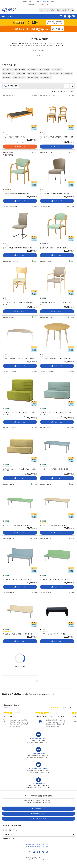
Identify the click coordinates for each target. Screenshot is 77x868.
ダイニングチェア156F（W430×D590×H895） (18, 248)
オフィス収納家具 (44, 70)
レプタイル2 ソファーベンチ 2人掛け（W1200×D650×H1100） (20, 414)
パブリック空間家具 (66, 74)
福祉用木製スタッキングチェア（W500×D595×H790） (57, 303)
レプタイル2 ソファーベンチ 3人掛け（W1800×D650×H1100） (20, 470)
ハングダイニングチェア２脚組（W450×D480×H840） (56, 138)
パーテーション (56, 70)
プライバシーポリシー (47, 844)
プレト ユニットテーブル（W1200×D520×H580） (19, 358)
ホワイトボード (32, 74)
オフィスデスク (7, 70)
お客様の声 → (25, 705)
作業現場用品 (7, 78)
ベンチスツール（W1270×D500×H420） (53, 634)
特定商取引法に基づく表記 (30, 844)
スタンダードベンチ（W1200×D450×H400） (54, 469)
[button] (71, 705)
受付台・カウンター (8, 74)
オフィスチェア (32, 70)
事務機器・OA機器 (33, 78)
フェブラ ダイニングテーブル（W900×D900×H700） (57, 358)
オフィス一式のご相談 (44, 1)
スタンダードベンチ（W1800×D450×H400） (54, 525)
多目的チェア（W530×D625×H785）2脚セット (55, 248)
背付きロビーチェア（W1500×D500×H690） (55, 580)
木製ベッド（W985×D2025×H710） (15, 137)
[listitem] (15, 717)
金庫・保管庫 (43, 74)
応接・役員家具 (54, 74)
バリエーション (57, 147)
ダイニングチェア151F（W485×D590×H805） (55, 194)
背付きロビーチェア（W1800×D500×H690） (18, 634)
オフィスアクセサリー (19, 78)
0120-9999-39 (41, 4)
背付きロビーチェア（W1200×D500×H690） (18, 580)
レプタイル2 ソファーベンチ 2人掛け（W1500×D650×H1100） (57, 414)
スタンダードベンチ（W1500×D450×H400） (17, 525)
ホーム (38, 55)
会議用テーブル (21, 74)
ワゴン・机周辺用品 (20, 70)
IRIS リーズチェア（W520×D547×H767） (16, 194)
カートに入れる (20, 147)
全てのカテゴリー (46, 78)
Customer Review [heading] (12, 705)
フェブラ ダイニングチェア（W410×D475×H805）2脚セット (19, 303)
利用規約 (38, 844)
